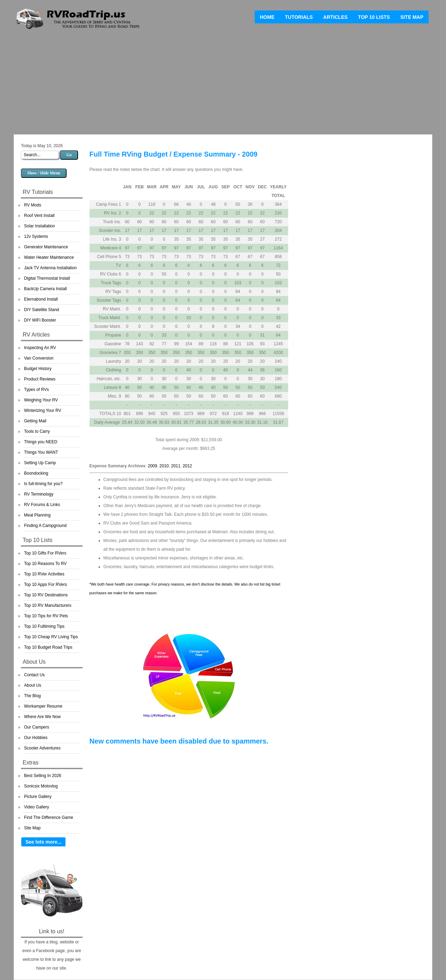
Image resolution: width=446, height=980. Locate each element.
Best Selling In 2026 (43, 776)
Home (267, 17)
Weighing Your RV (41, 400)
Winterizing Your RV (43, 410)
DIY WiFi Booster (40, 320)
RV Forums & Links (42, 505)
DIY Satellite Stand (42, 310)
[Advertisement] (223, 84)
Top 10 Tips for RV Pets (46, 616)
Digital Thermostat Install (47, 278)
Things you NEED (41, 442)
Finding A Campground (45, 526)
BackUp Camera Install (45, 289)
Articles (336, 17)
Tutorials (299, 17)
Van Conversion (39, 358)
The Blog (32, 696)
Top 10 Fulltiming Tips (44, 626)
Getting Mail (35, 421)
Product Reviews (40, 379)
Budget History (38, 369)
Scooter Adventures (42, 748)
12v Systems (36, 236)
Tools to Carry (37, 431)
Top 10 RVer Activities (44, 574)
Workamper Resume (43, 706)
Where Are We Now (42, 717)
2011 (176, 466)
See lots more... (43, 842)
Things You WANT (41, 452)
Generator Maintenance (46, 247)
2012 (187, 466)
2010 (164, 466)
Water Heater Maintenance (49, 257)
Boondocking (36, 473)
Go (69, 155)
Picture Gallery (38, 797)
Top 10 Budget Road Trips (48, 647)
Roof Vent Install (39, 216)
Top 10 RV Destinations (46, 595)
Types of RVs (36, 390)
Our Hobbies (36, 738)
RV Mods (33, 205)
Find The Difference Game (49, 817)
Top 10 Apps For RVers (45, 585)
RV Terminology (39, 494)
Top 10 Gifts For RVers (45, 553)
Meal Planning (37, 515)
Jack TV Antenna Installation (50, 268)
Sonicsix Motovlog (41, 786)
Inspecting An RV (40, 348)
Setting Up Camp (40, 463)
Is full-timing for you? (43, 484)
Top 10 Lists (374, 17)
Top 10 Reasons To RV (45, 564)
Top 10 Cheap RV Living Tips (51, 637)
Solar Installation (40, 226)
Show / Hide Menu (44, 173)
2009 (152, 466)
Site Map (412, 17)
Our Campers (37, 727)
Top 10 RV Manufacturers (48, 605)
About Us (33, 685)
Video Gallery (37, 807)
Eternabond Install (41, 299)
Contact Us (34, 675)
